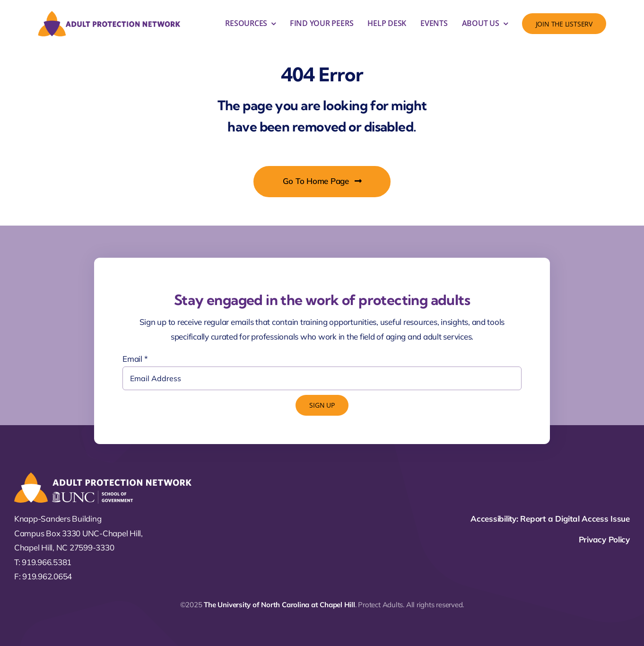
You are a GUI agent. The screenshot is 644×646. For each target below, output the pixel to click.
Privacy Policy (604, 539)
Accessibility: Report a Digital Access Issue (550, 519)
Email (135, 359)
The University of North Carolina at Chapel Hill (279, 605)
